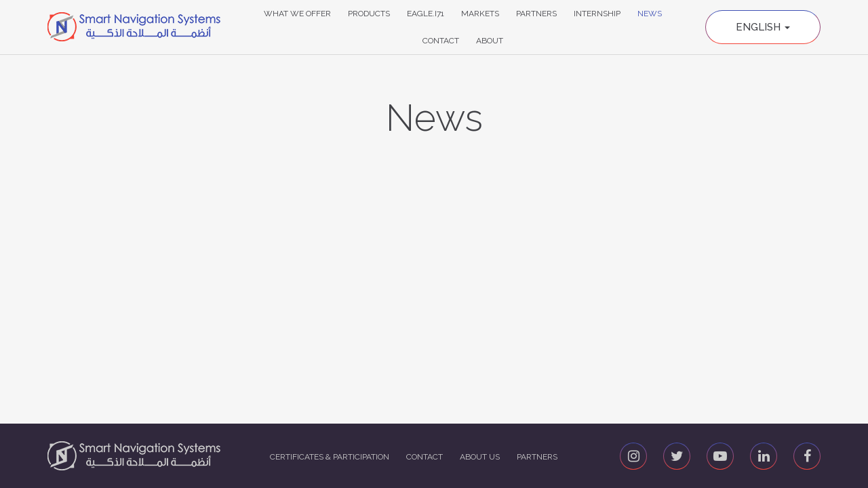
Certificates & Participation (330, 457)
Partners (536, 14)
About (490, 41)
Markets (480, 14)
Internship (597, 14)
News (650, 14)
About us (480, 457)
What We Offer (297, 14)
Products (369, 14)
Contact (441, 41)
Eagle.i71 (426, 14)
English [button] (763, 27)
